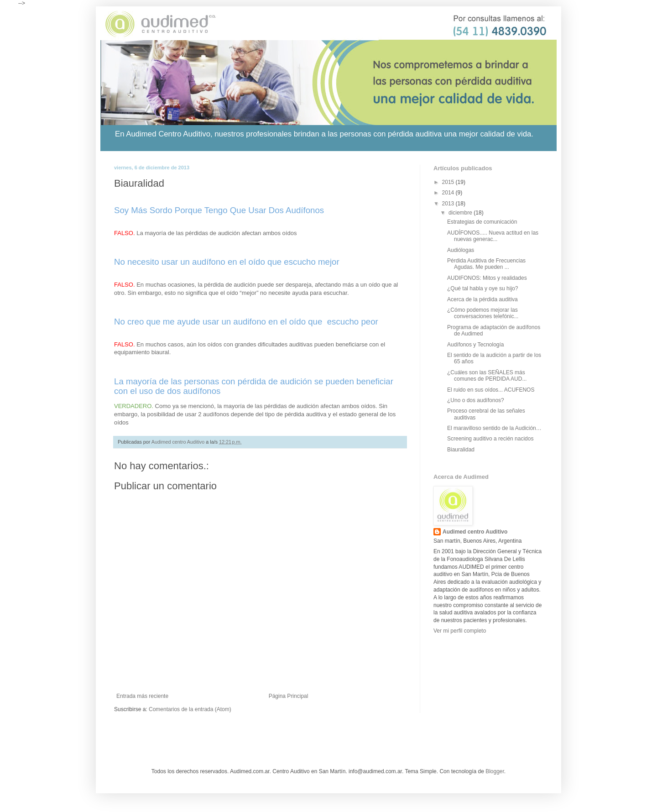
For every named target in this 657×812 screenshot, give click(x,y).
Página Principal (289, 696)
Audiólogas (461, 250)
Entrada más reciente (142, 696)
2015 (449, 182)
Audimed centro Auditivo (475, 532)
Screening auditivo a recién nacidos (490, 439)
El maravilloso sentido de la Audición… (494, 428)
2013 (449, 204)
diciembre (461, 213)
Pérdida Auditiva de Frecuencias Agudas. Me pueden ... (486, 264)
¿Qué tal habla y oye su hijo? (482, 288)
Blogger (495, 771)
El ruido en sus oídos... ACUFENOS (491, 390)
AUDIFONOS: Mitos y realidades (487, 278)
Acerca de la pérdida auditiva (482, 299)
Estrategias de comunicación (482, 222)
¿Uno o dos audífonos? (476, 400)
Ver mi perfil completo (460, 631)
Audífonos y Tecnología (476, 345)
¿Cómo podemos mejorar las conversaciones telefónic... (483, 313)
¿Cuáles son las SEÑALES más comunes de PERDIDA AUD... (487, 376)
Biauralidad (461, 450)
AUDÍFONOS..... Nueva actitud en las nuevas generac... (493, 236)
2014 (449, 193)
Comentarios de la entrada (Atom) (190, 709)
